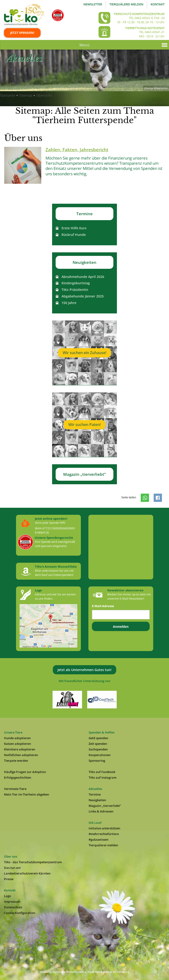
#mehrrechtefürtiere (104, 834)
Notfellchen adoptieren (21, 755)
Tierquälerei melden (126, 4)
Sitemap (26, 95)
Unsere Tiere (13, 732)
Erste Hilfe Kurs (74, 228)
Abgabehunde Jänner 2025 (83, 296)
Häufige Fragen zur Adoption (25, 772)
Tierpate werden (16, 761)
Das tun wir (12, 868)
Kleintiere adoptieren (20, 749)
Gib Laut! (95, 823)
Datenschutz (13, 907)
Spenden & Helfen (102, 732)
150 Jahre (69, 303)
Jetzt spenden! (22, 33)
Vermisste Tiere (15, 789)
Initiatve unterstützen (104, 828)
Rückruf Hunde (74, 235)
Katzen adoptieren (17, 744)
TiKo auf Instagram (103, 777)
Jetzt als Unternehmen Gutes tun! (84, 670)
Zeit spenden (98, 744)
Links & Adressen (101, 811)
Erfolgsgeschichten (18, 777)
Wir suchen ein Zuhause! (84, 353)
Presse (9, 879)
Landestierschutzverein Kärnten (27, 873)
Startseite (8, 95)
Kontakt (158, 4)
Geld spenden (98, 738)
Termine (84, 214)
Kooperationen (100, 755)
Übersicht (44, 95)
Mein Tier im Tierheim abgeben (27, 794)
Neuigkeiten (84, 262)
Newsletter (93, 4)
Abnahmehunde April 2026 (83, 277)
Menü (84, 45)
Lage (7, 896)
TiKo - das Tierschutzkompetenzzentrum (33, 862)
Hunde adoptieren (17, 738)
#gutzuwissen (99, 839)
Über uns (11, 856)
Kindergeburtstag (76, 283)
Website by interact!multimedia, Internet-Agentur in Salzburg (85, 972)
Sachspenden (98, 749)
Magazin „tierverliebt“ (105, 806)
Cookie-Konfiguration (20, 913)
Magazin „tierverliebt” (84, 474)
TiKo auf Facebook (102, 772)
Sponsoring (97, 761)
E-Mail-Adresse (103, 606)
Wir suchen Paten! (84, 425)
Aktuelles (95, 789)
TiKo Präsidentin (75, 290)
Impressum (12, 902)
